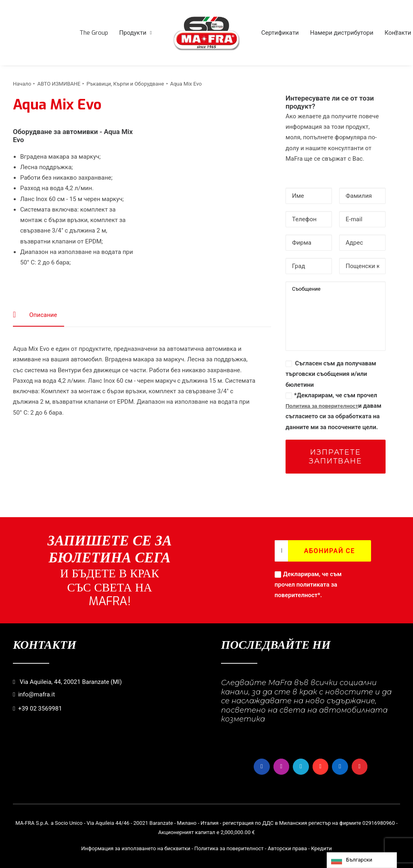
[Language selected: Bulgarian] (362, 860)
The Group (94, 33)
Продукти (136, 33)
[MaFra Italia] (206, 33)
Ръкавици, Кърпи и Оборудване (125, 84)
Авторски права (287, 848)
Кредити (321, 848)
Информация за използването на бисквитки (136, 848)
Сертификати (280, 33)
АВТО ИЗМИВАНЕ (59, 84)
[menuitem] (94, 33)
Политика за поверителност (322, 406)
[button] (396, 33)
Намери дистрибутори (342, 33)
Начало (22, 84)
